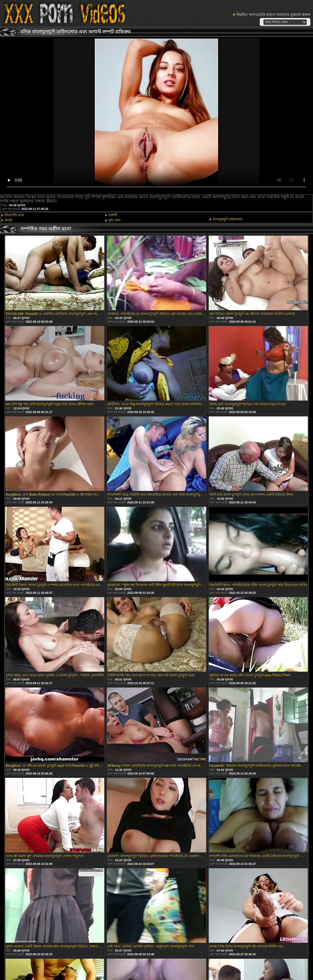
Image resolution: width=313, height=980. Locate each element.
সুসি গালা (114, 220)
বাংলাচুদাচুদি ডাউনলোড (227, 219)
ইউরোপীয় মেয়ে (14, 215)
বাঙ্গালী (113, 215)
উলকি (8, 220)
